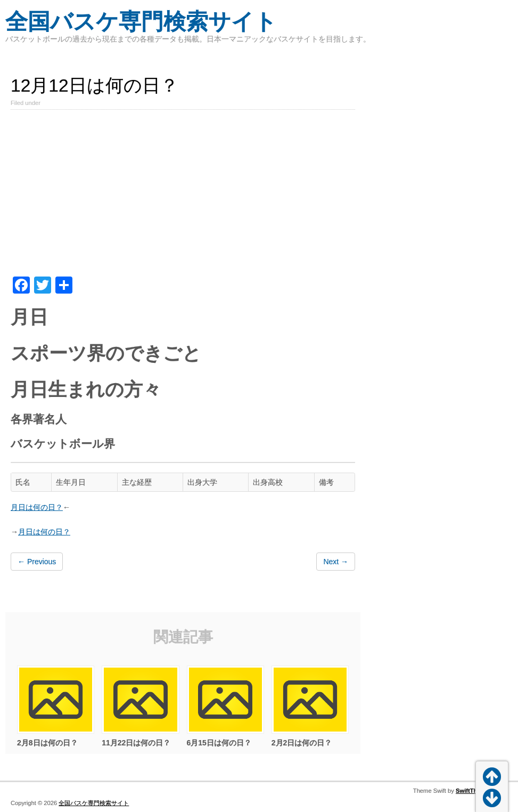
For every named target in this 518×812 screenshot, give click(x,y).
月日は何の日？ (37, 507)
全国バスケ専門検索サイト (141, 22)
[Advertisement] (183, 197)
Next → (336, 562)
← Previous (37, 562)
